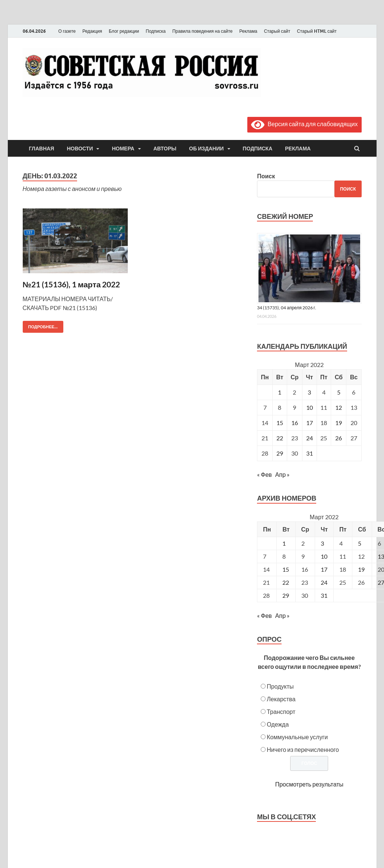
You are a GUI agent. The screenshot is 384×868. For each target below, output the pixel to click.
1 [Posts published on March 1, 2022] (284, 543)
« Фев (264, 474)
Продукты (280, 686)
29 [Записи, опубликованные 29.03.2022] (280, 453)
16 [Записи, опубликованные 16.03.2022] (295, 423)
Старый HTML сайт (317, 31)
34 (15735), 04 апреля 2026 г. (287, 308)
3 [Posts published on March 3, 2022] (322, 543)
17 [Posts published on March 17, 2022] (324, 569)
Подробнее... (40, 325)
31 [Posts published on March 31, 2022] (324, 595)
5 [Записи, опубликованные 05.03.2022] (339, 392)
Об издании (207, 149)
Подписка (155, 31)
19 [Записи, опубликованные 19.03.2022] (339, 423)
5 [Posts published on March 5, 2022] (360, 543)
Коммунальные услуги (297, 737)
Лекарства (281, 699)
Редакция (92, 31)
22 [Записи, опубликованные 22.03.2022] (280, 438)
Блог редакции (124, 31)
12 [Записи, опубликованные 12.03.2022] (339, 407)
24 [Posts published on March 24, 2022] (324, 582)
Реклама (248, 31)
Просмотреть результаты (309, 784)
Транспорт (281, 711)
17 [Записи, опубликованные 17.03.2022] (310, 423)
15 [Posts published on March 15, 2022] (286, 569)
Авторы (165, 149)
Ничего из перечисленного (303, 749)
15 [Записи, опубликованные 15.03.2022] (280, 423)
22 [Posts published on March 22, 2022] (286, 582)
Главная (42, 149)
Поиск (266, 176)
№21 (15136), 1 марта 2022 (72, 284)
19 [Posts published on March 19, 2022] (361, 569)
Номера (123, 149)
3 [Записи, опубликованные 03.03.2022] (309, 392)
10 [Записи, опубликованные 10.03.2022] (310, 407)
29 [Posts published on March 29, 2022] (286, 595)
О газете (67, 31)
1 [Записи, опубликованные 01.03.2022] (280, 392)
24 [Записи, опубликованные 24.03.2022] (310, 438)
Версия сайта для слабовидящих (304, 124)
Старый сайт (277, 31)
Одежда (278, 724)
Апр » (282, 474)
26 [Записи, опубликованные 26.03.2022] (339, 438)
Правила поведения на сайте (203, 31)
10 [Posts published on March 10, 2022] (324, 556)
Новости (80, 149)
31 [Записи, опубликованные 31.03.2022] (310, 453)
